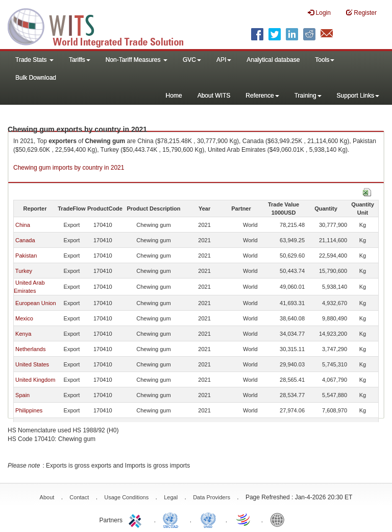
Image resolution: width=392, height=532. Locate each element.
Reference (262, 96)
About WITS (214, 96)
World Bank (280, 519)
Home (174, 96)
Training (308, 96)
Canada (25, 240)
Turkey (24, 271)
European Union (36, 303)
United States (32, 364)
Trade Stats (34, 60)
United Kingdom (35, 380)
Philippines (29, 410)
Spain (22, 395)
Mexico (24, 318)
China (23, 225)
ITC (137, 519)
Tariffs (80, 60)
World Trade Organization (244, 519)
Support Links (358, 96)
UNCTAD (173, 519)
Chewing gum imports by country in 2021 (69, 168)
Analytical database (273, 60)
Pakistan (26, 256)
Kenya (23, 334)
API (224, 60)
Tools (325, 60)
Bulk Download (36, 78)
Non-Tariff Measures (137, 60)
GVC (192, 60)
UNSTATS (208, 519)
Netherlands (30, 349)
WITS (102, 26)
